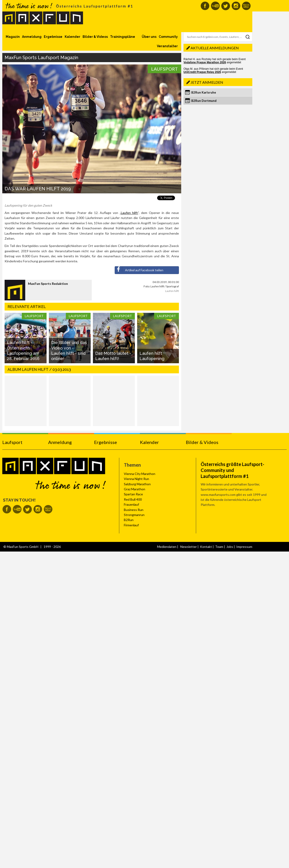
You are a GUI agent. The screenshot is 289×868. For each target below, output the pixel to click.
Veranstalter (167, 46)
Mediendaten (167, 547)
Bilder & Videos (95, 37)
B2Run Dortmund (204, 101)
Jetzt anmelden (207, 82)
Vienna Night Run (136, 479)
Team (219, 547)
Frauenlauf (131, 504)
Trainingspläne (123, 37)
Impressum (244, 547)
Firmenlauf (131, 525)
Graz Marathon (135, 489)
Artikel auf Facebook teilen (139, 269)
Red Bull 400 (133, 499)
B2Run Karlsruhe (204, 92)
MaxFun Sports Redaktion (48, 284)
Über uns (149, 37)
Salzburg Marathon (137, 484)
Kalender (72, 37)
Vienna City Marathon (140, 474)
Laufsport (164, 69)
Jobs (230, 547)
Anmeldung (32, 37)
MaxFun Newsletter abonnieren (246, 6)
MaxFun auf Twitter (226, 6)
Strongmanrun (134, 515)
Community (168, 37)
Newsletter (189, 547)
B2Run (129, 520)
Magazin (13, 37)
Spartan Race (133, 494)
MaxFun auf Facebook (205, 6)
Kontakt (206, 547)
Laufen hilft (129, 213)
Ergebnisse (53, 37)
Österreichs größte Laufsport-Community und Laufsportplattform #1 (232, 470)
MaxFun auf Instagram (236, 6)
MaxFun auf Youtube (215, 6)
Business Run (134, 510)
